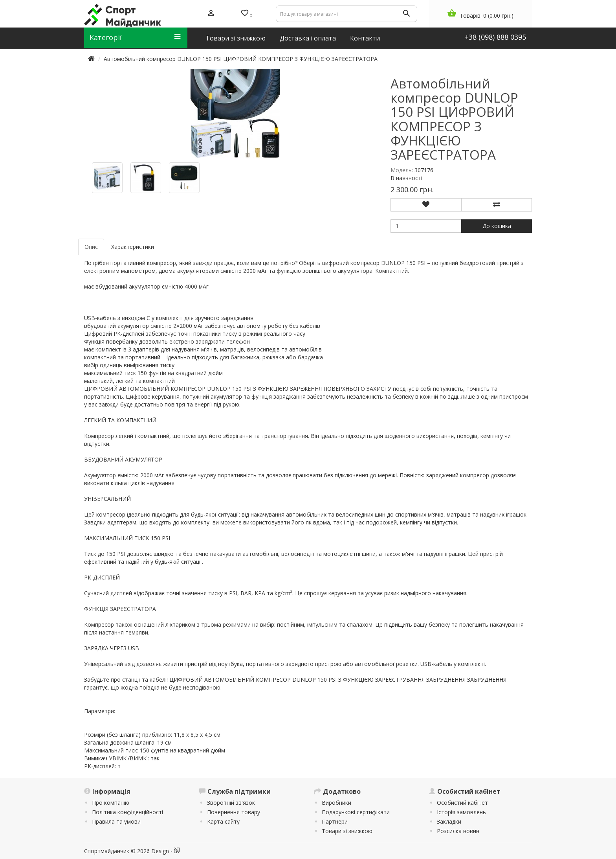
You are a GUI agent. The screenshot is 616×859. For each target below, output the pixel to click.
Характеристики (133, 247)
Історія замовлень (461, 812)
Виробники (336, 803)
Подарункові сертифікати (356, 812)
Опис (91, 247)
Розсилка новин (458, 831)
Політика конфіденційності (127, 812)
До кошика (497, 226)
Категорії (135, 37)
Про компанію (111, 803)
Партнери (335, 821)
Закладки (449, 821)
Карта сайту (223, 821)
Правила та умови (116, 821)
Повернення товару (234, 812)
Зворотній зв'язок (231, 803)
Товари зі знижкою (347, 831)
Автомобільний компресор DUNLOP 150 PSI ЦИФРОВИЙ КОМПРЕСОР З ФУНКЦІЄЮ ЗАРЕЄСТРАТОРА (241, 59)
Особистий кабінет (462, 803)
